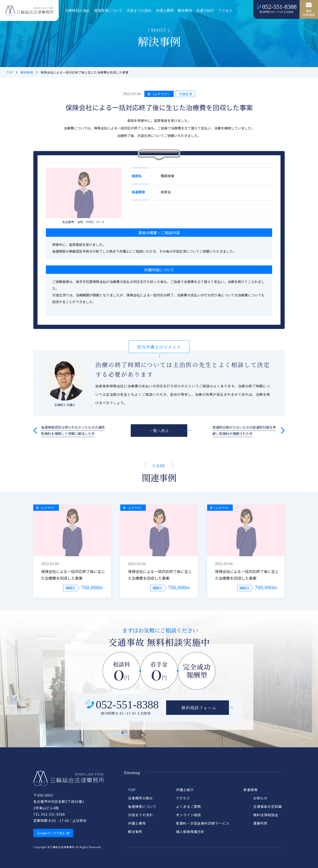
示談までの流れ (139, 11)
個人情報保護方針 (190, 832)
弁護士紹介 (205, 11)
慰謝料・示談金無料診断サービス (203, 823)
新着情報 (251, 790)
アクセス (225, 11)
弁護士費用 (165, 11)
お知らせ (260, 798)
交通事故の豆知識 (268, 806)
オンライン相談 (188, 815)
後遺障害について (108, 11)
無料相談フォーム (199, 708)
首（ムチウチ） (159, 94)
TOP (10, 72)
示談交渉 (185, 94)
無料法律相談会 (266, 815)
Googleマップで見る (53, 833)
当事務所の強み (77, 11)
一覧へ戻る (159, 431)
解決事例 (185, 11)
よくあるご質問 (188, 806)
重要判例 (260, 823)
